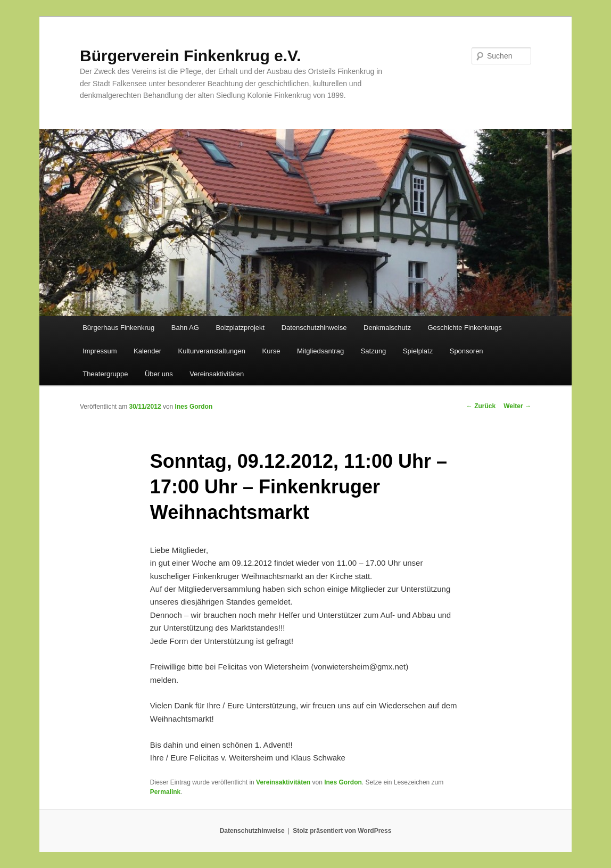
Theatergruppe (105, 374)
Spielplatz (418, 351)
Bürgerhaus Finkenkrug (118, 328)
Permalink (165, 792)
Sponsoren (466, 351)
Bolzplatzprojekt (240, 328)
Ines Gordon (194, 407)
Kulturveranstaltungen (212, 351)
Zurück (481, 406)
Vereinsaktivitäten (217, 374)
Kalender (147, 351)
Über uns (159, 374)
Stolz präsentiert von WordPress (342, 831)
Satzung (374, 351)
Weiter (517, 406)
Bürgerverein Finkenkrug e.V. (191, 56)
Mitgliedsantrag (320, 351)
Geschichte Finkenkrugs (464, 328)
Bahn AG (185, 328)
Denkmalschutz (387, 328)
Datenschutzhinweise (314, 328)
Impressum (100, 351)
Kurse (271, 351)
